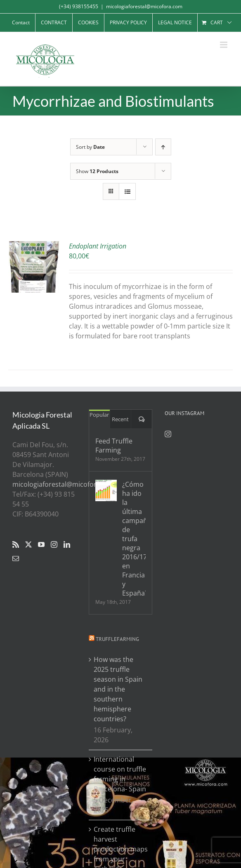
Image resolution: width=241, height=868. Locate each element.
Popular (99, 415)
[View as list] (127, 191)
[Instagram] (54, 544)
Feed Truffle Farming (114, 446)
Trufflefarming (117, 639)
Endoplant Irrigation (98, 246)
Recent (120, 419)
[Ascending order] (163, 147)
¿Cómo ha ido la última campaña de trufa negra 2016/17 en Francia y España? (134, 539)
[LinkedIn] (67, 544)
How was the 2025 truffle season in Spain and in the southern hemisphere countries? (118, 689)
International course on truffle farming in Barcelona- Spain (120, 774)
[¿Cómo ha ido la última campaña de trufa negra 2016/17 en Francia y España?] (106, 490)
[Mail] (16, 558)
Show (97, 171)
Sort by (90, 147)
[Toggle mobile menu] (224, 45)
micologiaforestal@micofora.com (144, 6)
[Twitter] (28, 544)
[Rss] (16, 544)
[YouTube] (41, 544)
